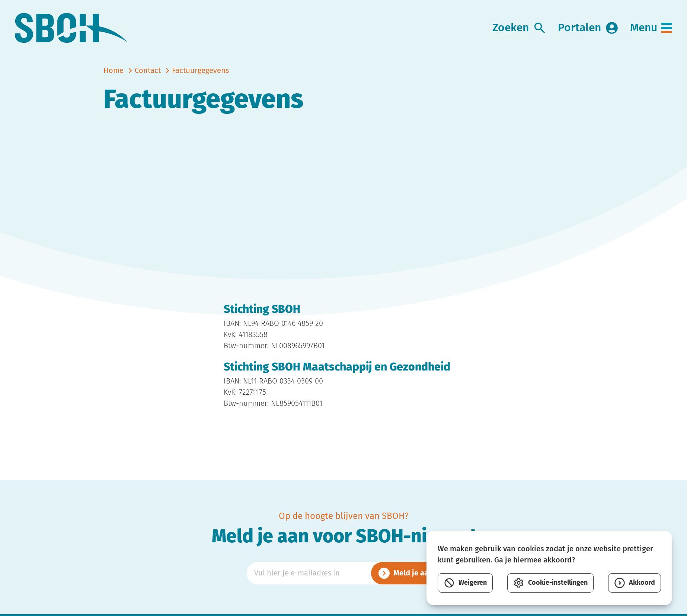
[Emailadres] (343, 573)
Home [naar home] (114, 71)
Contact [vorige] (148, 71)
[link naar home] (71, 28)
